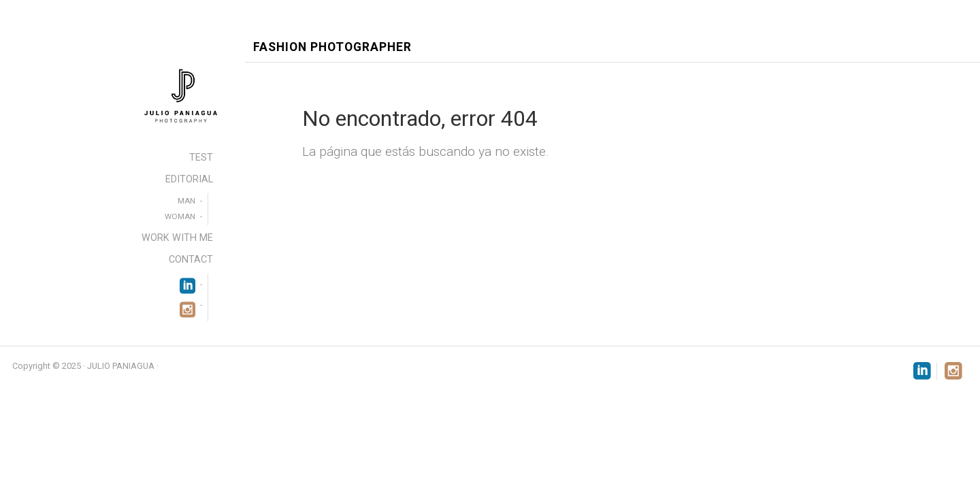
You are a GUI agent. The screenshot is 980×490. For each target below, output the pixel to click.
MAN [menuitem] (186, 201)
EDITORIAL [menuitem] (189, 179)
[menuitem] (187, 284)
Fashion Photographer (332, 47)
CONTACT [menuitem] (191, 260)
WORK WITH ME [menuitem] (177, 238)
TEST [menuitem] (201, 158)
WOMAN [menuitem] (180, 216)
